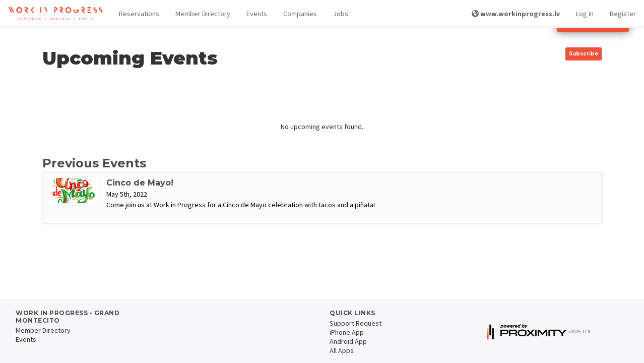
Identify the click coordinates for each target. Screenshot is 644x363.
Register (623, 14)
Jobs (341, 14)
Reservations (139, 14)
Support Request (356, 323)
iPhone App (347, 332)
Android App (348, 341)
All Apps (342, 350)
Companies (300, 14)
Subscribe (584, 54)
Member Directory (203, 14)
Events (257, 14)
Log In (585, 14)
